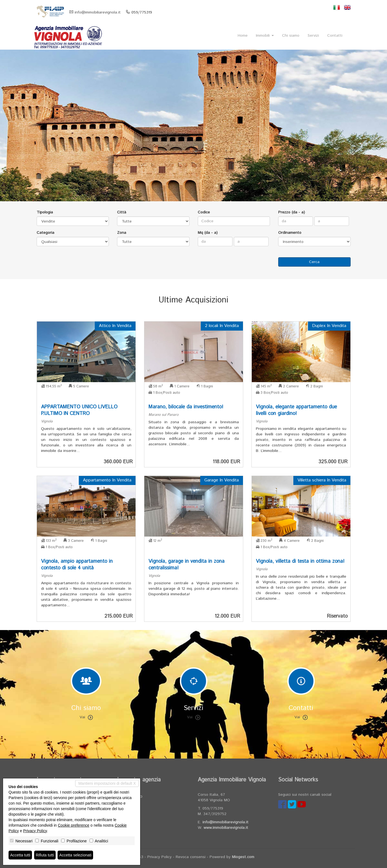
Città (122, 212)
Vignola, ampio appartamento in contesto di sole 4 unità (77, 565)
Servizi (313, 36)
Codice (204, 212)
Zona (122, 233)
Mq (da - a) (208, 233)
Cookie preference (74, 825)
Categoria (45, 233)
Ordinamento (290, 233)
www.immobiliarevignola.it (226, 828)
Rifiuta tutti (45, 855)
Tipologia (45, 212)
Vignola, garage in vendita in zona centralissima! (186, 565)
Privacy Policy (159, 857)
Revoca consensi (191, 857)
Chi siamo (291, 36)
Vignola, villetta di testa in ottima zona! (300, 561)
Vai (86, 717)
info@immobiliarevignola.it (98, 12)
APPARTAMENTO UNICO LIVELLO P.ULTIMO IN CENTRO (79, 410)
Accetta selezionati (75, 855)
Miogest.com (243, 857)
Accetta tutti (20, 855)
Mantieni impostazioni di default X (107, 783)
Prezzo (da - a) (292, 212)
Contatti (335, 36)
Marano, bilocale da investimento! (186, 407)
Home (243, 36)
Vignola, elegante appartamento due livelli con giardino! (296, 410)
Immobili (265, 36)
